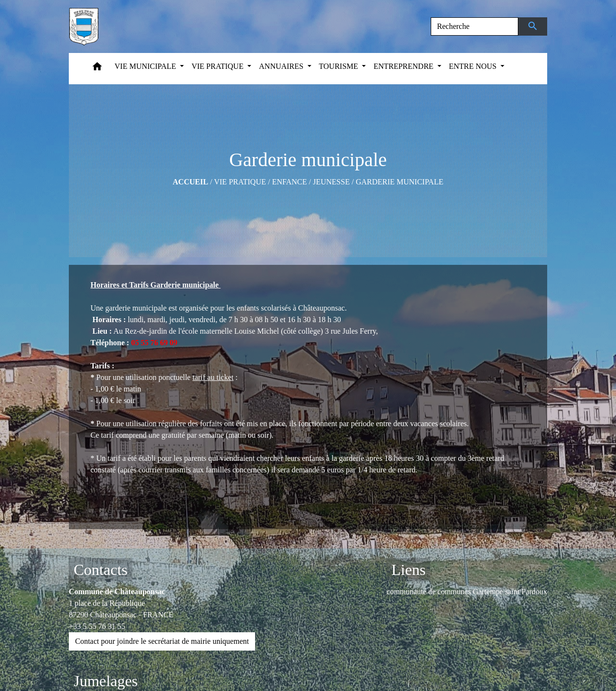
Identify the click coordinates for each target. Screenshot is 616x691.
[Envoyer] (533, 26)
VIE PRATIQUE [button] (218, 66)
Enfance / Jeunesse (311, 182)
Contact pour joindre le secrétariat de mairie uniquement (162, 641)
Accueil (191, 182)
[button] (97, 69)
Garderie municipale (399, 182)
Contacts (101, 570)
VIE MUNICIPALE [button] (146, 66)
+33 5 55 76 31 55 (97, 626)
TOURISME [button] (340, 66)
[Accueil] (84, 26)
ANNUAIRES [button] (282, 66)
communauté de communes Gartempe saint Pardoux (467, 592)
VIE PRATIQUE (240, 182)
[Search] (475, 26)
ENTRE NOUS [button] (474, 66)
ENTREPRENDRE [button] (404, 66)
